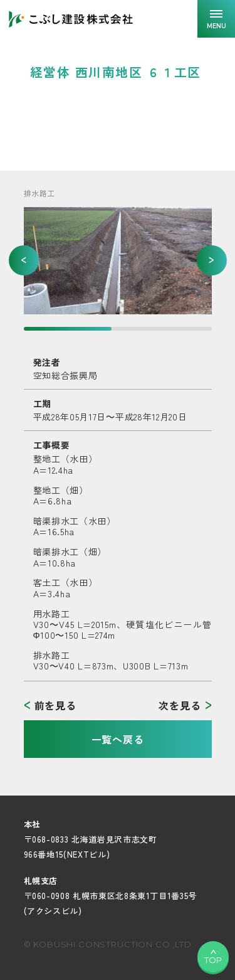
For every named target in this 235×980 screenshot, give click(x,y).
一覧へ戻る (118, 739)
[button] (24, 260)
